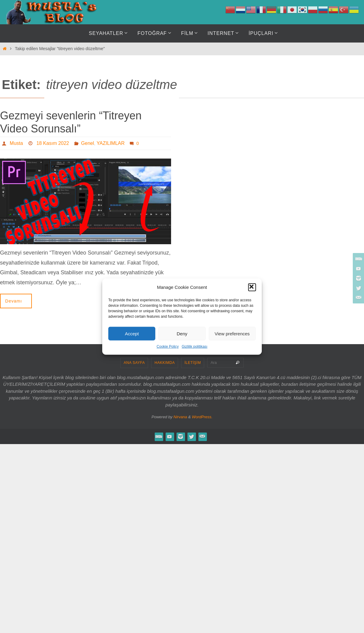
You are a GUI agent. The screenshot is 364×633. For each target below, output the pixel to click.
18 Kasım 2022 (53, 143)
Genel (88, 143)
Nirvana (180, 417)
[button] (252, 287)
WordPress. (202, 417)
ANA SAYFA (134, 363)
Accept (132, 333)
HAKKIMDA (165, 363)
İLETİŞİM (193, 363)
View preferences (232, 333)
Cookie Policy (168, 347)
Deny (182, 333)
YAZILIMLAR (111, 143)
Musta (16, 143)
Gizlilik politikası (195, 347)
